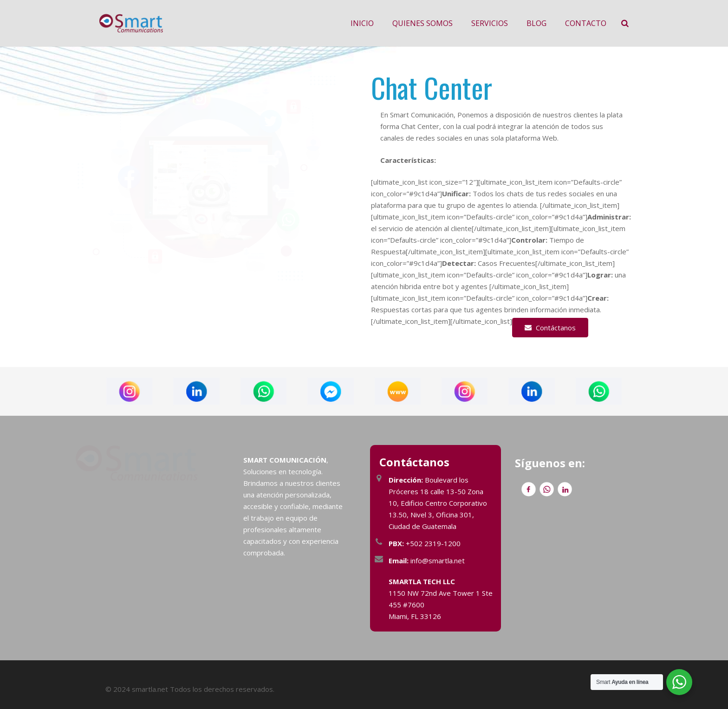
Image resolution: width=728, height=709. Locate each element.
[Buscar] (625, 23)
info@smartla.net (427, 561)
